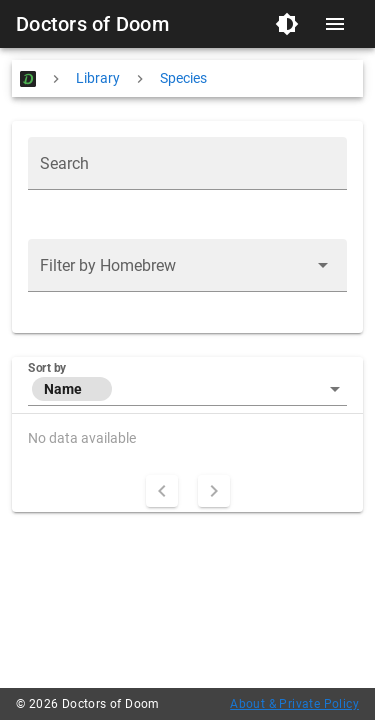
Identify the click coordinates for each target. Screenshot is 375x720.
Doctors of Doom (92, 24)
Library (98, 78)
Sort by (47, 368)
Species (183, 78)
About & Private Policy (294, 704)
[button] (187, 265)
